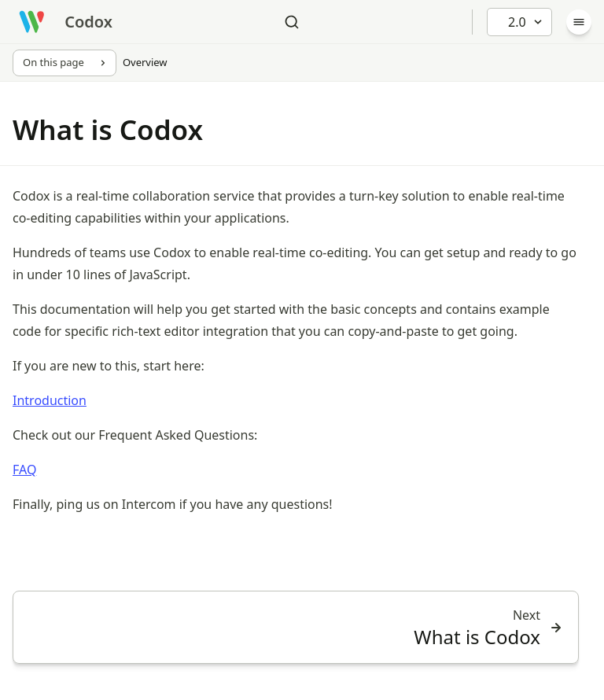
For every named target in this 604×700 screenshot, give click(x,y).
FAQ (24, 470)
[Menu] (579, 22)
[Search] (292, 22)
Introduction (50, 400)
